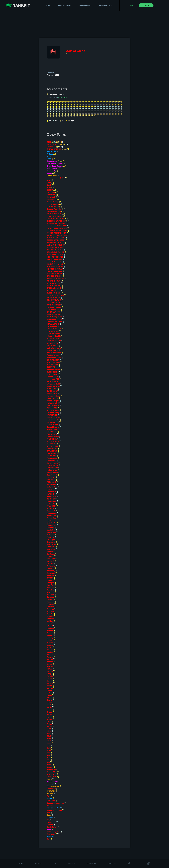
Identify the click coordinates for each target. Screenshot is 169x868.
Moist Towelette (54, 420)
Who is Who (53, 772)
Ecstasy (51, 837)
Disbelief (51, 616)
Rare (50, 753)
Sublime (51, 652)
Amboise (51, 609)
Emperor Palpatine (56, 209)
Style (50, 750)
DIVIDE (50, 624)
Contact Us (72, 864)
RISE (50, 180)
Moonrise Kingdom (55, 810)
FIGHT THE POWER (55, 281)
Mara (50, 183)
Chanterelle (52, 523)
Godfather (55, 147)
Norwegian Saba (54, 396)
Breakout (51, 595)
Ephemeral (52, 542)
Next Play (51, 585)
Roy (49, 820)
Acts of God (52, 152)
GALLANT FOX (53, 377)
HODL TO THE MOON (56, 257)
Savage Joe (52, 544)
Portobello (52, 566)
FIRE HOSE (52, 489)
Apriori (50, 664)
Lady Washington (55, 348)
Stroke (50, 715)
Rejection (51, 590)
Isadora (51, 662)
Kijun (50, 796)
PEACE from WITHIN (56, 274)
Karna (50, 722)
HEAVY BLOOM (54, 351)
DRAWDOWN (53, 451)
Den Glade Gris (54, 422)
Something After (54, 386)
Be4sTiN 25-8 (53, 475)
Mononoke (53, 195)
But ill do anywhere (55, 317)
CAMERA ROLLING (55, 288)
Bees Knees (52, 533)
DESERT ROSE (54, 176)
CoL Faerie (53, 834)
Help (55, 864)
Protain (51, 676)
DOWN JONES (53, 425)
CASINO (51, 600)
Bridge (50, 712)
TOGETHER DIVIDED (55, 262)
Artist (51, 765)
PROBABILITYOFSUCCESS (58, 236)
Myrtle (50, 707)
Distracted (52, 801)
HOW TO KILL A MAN (56, 255)
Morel (50, 738)
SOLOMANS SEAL (54, 310)
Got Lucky (52, 552)
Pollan (50, 724)
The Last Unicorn (54, 355)
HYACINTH (52, 494)
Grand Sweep (53, 473)
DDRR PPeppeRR (54, 334)
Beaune (51, 671)
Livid (50, 746)
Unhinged (51, 583)
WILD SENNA (53, 439)
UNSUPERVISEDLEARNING (58, 226)
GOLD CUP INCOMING (57, 219)
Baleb (51, 185)
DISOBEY (51, 556)
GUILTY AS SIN (53, 367)
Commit (51, 818)
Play (48, 6)
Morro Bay (52, 549)
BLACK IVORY (53, 391)
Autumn (51, 643)
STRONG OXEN (54, 207)
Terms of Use (112, 864)
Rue (49, 762)
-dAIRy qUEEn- (54, 398)
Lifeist (50, 731)
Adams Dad (52, 516)
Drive (50, 741)
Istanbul (51, 645)
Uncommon (53, 200)
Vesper (50, 698)
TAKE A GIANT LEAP (55, 271)
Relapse (51, 657)
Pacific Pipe (52, 822)
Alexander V (52, 485)
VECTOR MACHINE (55, 286)
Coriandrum (53, 492)
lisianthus (51, 588)
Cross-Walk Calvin (56, 164)
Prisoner (51, 794)
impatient (52, 784)
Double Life (52, 511)
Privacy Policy (92, 864)
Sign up (146, 5)
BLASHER (51, 535)
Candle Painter (54, 437)
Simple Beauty (54, 202)
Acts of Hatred (54, 446)
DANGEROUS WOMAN (57, 252)
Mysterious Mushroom (56, 279)
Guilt (50, 748)
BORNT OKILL (53, 389)
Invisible (51, 621)
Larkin (50, 695)
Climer (50, 703)
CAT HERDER (53, 434)
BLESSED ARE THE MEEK (58, 224)
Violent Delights (54, 401)
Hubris (50, 779)
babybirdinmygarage (56, 295)
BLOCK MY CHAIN (55, 293)
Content (51, 825)
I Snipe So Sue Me (55, 336)
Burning (51, 806)
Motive (50, 693)
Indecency (52, 571)
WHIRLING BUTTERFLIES (57, 238)
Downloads (38, 864)
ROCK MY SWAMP (55, 300)
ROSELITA (52, 509)
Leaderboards (64, 6)
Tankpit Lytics (53, 453)
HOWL (50, 669)
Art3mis (51, 154)
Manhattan (53, 770)
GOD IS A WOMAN (55, 307)
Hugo (50, 743)
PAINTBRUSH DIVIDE (56, 260)
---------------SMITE (57, 178)
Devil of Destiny (54, 413)
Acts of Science (54, 442)
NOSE (50, 729)
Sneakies (51, 619)
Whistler (51, 614)
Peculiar (51, 640)
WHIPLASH (52, 791)
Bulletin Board (105, 6)
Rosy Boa (51, 592)
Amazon (51, 633)
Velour (51, 173)
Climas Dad (52, 521)
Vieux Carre (52, 497)
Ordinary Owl (55, 161)
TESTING (51, 564)
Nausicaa (51, 602)
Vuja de (51, 667)
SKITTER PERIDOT (54, 291)
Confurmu (52, 554)
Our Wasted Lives (55, 341)
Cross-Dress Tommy (56, 166)
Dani (50, 839)
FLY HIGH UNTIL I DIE (56, 248)
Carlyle (51, 674)
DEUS (50, 736)
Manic (51, 159)
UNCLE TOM (52, 456)
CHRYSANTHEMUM (58, 149)
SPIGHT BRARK (54, 346)
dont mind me (53, 463)
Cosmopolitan (53, 465)
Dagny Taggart (54, 204)
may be (51, 688)
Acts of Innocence (55, 353)
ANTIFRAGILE (53, 394)
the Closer (52, 171)
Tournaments (85, 6)
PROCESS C (52, 482)
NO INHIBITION (54, 343)
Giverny (51, 638)
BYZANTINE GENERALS (57, 243)
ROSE (55, 142)
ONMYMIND (52, 461)
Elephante (52, 192)
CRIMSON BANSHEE (55, 276)
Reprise (51, 659)
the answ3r (53, 197)
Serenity (51, 635)
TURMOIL (51, 528)
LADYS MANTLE (54, 327)
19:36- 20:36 (63, 97)
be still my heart (54, 406)
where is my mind (55, 832)
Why (49, 758)
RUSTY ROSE (53, 444)
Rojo (50, 755)
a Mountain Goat (55, 370)
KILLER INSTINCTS (55, 212)
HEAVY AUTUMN (54, 324)
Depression (52, 789)
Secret (51, 767)
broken (50, 798)
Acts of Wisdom (54, 410)
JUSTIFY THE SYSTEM (56, 250)
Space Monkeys (54, 427)
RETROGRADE (53, 382)
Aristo (50, 734)
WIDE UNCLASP (54, 339)
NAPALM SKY (53, 430)
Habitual (51, 612)
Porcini (50, 686)
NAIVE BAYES (53, 415)
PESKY (50, 655)
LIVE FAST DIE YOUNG (56, 245)
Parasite (51, 650)
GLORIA (52, 190)
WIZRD (50, 647)
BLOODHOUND (54, 372)
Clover (50, 710)
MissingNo (52, 559)
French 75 (51, 568)
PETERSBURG (53, 408)
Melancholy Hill (54, 403)
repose (50, 717)
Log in (131, 5)
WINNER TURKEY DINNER (57, 233)
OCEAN (51, 626)
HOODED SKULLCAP (56, 269)
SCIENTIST (52, 499)
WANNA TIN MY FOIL (56, 264)
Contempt (52, 573)
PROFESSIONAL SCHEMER (58, 228)
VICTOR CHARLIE (54, 298)
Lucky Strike (53, 777)
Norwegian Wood (55, 808)
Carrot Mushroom (55, 329)
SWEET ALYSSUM (54, 312)
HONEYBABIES (53, 374)
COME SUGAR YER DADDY (58, 231)
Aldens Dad (52, 518)
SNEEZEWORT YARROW (58, 221)
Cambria (51, 607)
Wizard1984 (52, 506)
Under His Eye (53, 449)
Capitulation (53, 827)
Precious (51, 628)
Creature (51, 604)
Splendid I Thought (55, 319)
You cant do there (55, 358)
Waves (50, 727)
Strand (50, 700)
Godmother (52, 525)
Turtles (50, 691)
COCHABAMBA (54, 360)
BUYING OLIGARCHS (56, 267)
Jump (50, 830)
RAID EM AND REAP (56, 214)
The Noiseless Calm (55, 322)
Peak (50, 813)
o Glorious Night (54, 384)
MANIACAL (52, 480)
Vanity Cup (52, 530)
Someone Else (53, 468)
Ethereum (51, 576)
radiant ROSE (54, 169)
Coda (50, 815)
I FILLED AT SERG (54, 303)
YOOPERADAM (54, 365)
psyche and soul (54, 418)
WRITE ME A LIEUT (55, 283)
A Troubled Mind (54, 362)
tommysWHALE (54, 379)
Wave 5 (51, 683)
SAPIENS (51, 578)
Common (51, 597)
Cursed (51, 681)
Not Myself (52, 547)
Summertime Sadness (56, 803)
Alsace (50, 719)
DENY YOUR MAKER (56, 216)
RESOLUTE (52, 774)
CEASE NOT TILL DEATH (57, 240)
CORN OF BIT (53, 432)
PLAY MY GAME (54, 331)
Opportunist (53, 501)
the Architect (58, 145)
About (21, 864)
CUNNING (52, 537)
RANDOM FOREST (55, 305)
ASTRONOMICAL (54, 315)
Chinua (51, 679)
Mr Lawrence (53, 470)
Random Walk (53, 782)
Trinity (50, 705)
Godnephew (53, 513)
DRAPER (51, 580)
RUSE (50, 188)
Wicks (51, 157)
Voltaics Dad (53, 487)
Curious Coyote (54, 786)
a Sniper (51, 631)
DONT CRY (52, 504)
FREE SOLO (52, 477)
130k (49, 760)
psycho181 (52, 561)
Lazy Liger (52, 540)
